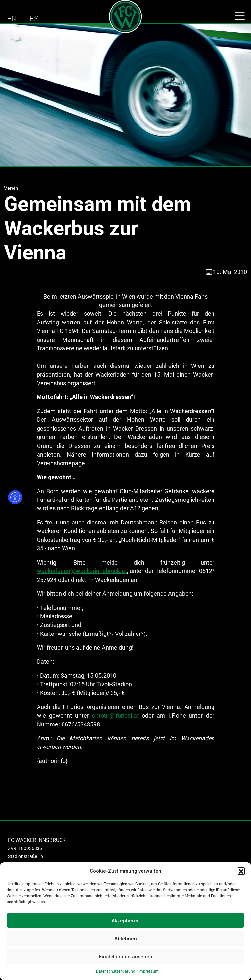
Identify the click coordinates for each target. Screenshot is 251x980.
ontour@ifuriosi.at (117, 716)
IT (23, 19)
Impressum (149, 971)
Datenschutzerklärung (116, 971)
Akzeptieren (126, 921)
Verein (11, 188)
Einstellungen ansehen (126, 957)
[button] (241, 871)
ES (34, 19)
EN (12, 19)
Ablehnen (126, 939)
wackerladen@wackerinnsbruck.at (82, 571)
